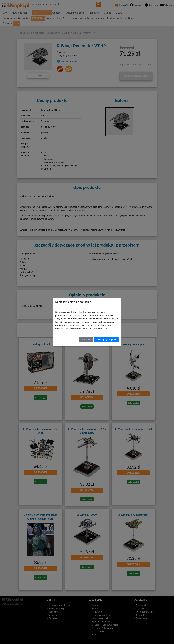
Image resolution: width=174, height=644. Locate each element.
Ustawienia (86, 339)
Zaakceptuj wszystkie (107, 339)
